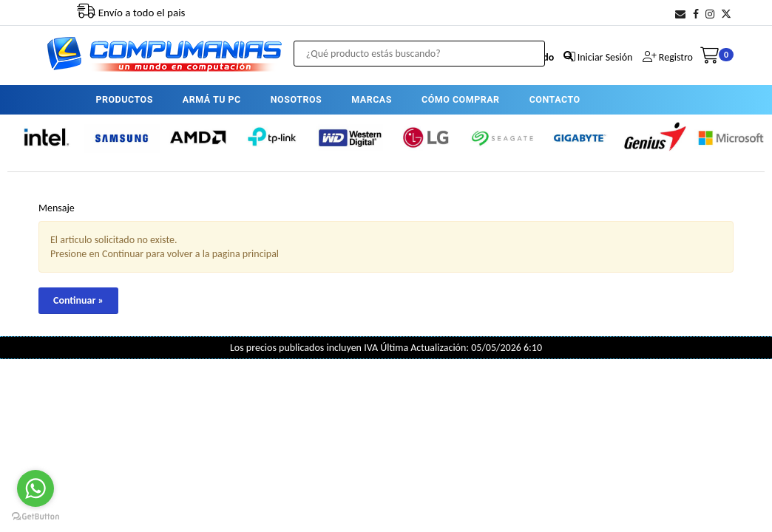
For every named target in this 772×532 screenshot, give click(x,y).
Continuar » (78, 300)
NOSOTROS (296, 99)
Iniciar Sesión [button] (605, 57)
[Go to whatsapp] (35, 488)
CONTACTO (555, 99)
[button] (680, 14)
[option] (45, 137)
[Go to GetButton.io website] (35, 517)
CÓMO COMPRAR (461, 99)
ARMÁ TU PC (212, 99)
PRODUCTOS (124, 99)
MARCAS (372, 99)
